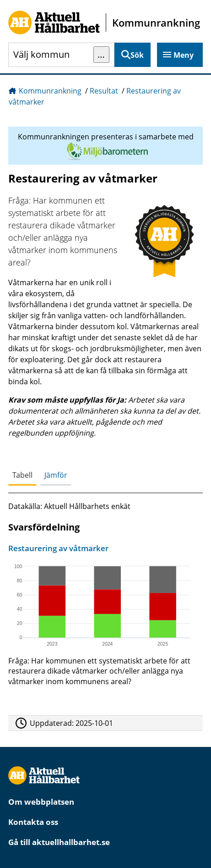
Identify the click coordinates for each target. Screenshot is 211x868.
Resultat (104, 91)
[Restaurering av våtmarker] (103, 617)
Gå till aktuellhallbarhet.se (59, 842)
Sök (137, 55)
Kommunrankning (50, 91)
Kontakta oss (33, 822)
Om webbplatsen (41, 802)
